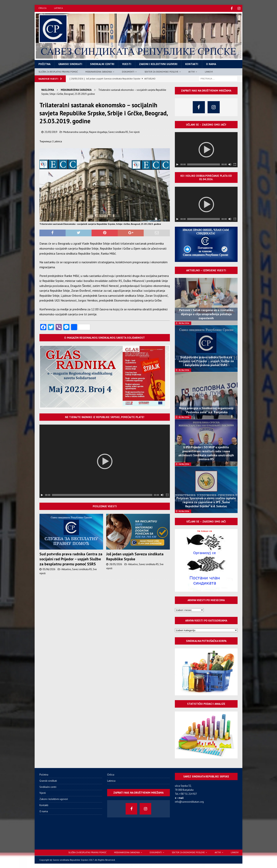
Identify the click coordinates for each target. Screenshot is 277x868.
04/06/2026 (184, 464)
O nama (211, 64)
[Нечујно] (162, 495)
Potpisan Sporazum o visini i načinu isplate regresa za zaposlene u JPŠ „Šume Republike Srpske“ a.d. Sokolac (206, 502)
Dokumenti (128, 71)
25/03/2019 (51, 131)
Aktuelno (66, 569)
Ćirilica (42, 8)
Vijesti (127, 64)
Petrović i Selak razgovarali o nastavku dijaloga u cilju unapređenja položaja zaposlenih (206, 314)
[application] (105, 461)
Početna (44, 64)
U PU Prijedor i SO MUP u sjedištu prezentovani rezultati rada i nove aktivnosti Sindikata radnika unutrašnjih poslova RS (206, 453)
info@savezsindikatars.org (189, 801)
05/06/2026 (49, 569)
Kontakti (192, 64)
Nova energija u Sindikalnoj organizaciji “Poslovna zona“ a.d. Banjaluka (206, 410)
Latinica (58, 8)
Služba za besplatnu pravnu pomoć (58, 71)
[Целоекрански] (167, 495)
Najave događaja (98, 131)
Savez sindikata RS (118, 131)
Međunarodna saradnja (99, 71)
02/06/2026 (184, 511)
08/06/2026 (184, 323)
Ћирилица (45, 141)
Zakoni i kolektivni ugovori (158, 64)
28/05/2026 (116, 564)
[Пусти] (42, 495)
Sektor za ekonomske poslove (161, 71)
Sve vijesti (134, 131)
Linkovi (209, 71)
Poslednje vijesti (105, 506)
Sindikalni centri (102, 64)
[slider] (102, 495)
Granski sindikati (70, 64)
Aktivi (191, 71)
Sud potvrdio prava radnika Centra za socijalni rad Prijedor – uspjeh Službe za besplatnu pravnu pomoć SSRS (71, 559)
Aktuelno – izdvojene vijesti (206, 270)
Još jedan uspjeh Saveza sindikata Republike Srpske (135, 556)
